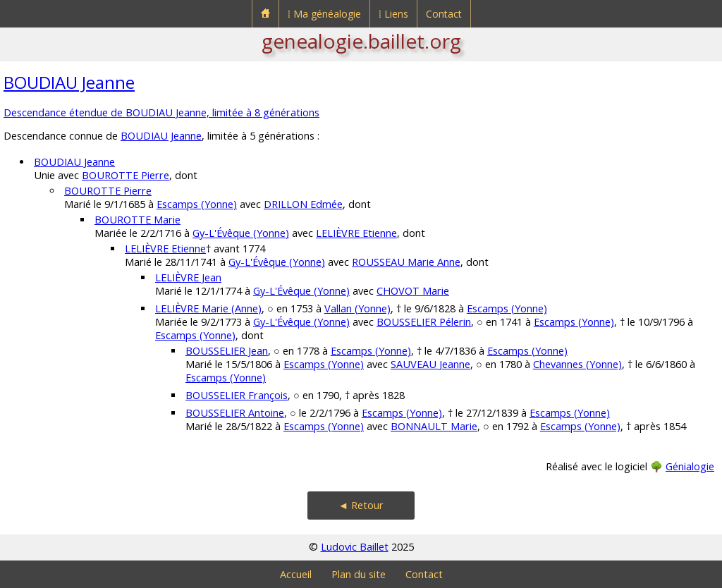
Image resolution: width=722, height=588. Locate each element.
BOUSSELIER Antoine (235, 413)
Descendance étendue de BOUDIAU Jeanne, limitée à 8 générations (161, 112)
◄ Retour (361, 505)
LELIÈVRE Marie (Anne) (208, 308)
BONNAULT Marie (434, 426)
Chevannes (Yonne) (577, 364)
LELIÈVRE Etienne (356, 233)
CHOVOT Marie (413, 291)
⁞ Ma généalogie (324, 14)
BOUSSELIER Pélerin (424, 322)
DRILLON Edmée (303, 204)
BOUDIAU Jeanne (69, 82)
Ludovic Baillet (355, 547)
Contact (444, 14)
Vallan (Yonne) (357, 308)
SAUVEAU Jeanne (430, 364)
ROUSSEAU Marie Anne (406, 262)
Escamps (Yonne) (197, 204)
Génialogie (690, 466)
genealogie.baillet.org (361, 41)
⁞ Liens (393, 14)
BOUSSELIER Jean (227, 351)
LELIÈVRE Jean (188, 277)
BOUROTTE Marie (137, 220)
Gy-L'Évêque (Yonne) (241, 233)
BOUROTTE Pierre (126, 175)
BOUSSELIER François (237, 395)
